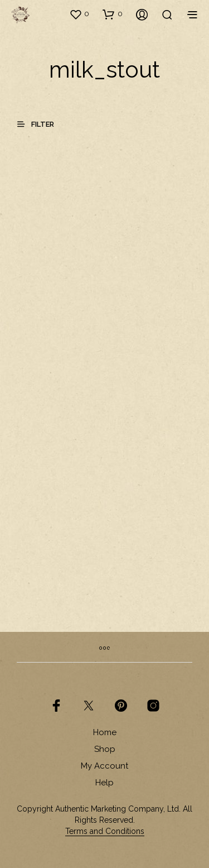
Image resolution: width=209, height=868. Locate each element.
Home (105, 732)
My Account (104, 766)
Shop (105, 749)
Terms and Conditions (105, 831)
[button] (79, 14)
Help (104, 783)
